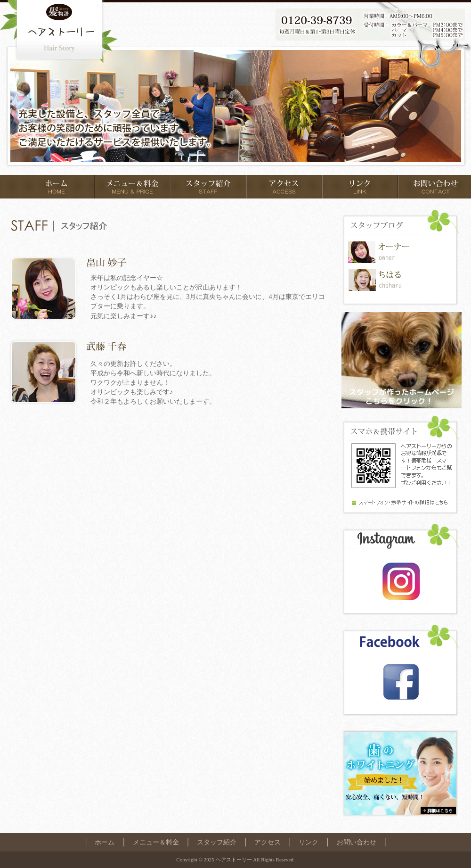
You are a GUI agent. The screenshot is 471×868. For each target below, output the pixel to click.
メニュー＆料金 (156, 842)
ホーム (105, 842)
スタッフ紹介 (217, 842)
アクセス (268, 842)
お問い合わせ (357, 842)
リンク (309, 842)
